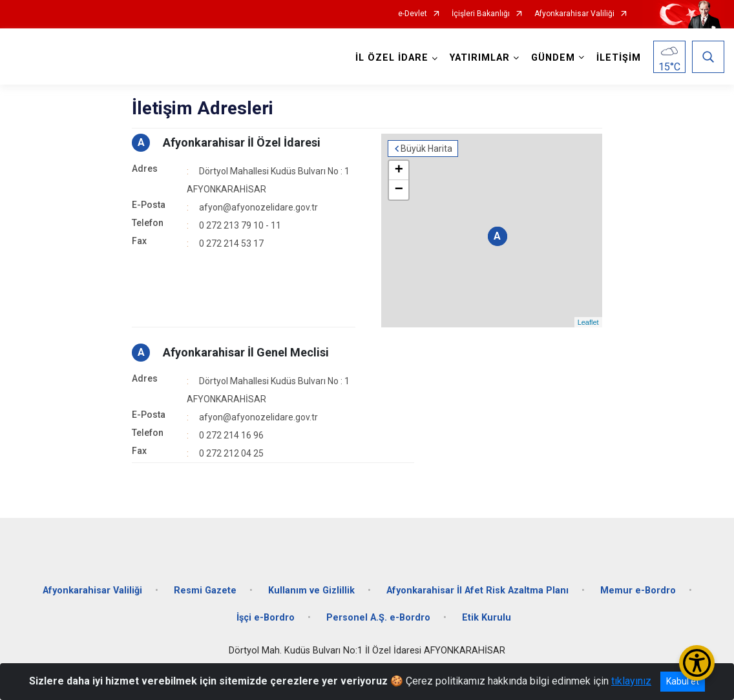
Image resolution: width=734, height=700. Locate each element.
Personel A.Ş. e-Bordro (378, 618)
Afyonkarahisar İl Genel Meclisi (246, 352)
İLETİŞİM (619, 58)
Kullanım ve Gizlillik (311, 591)
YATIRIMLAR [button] (480, 58)
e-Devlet (413, 14)
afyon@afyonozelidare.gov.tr (258, 207)
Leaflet (588, 322)
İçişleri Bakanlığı (481, 14)
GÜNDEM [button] (553, 58)
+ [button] (399, 170)
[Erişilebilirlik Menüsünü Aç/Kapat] (697, 663)
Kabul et (683, 681)
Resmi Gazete (205, 591)
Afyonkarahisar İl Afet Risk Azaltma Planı (477, 591)
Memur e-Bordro (638, 591)
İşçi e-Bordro (266, 618)
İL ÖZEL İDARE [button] (392, 58)
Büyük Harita (426, 149)
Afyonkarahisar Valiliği (574, 14)
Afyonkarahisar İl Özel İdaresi (242, 142)
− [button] (399, 190)
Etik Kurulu (487, 618)
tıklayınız (631, 681)
